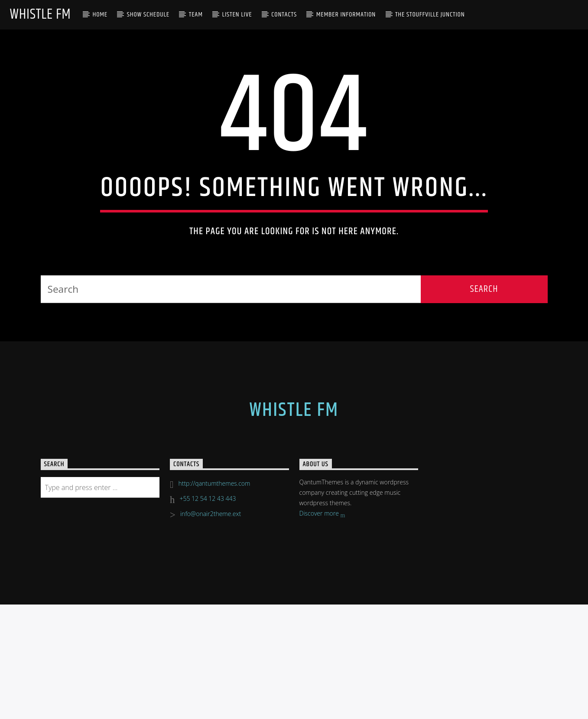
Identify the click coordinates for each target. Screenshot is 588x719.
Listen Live (237, 15)
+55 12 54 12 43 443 (208, 685)
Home (100, 15)
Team (196, 15)
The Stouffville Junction (430, 15)
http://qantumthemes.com (214, 670)
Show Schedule (148, 15)
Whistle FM (40, 15)
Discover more (322, 701)
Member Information (346, 15)
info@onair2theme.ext (211, 700)
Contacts (284, 15)
